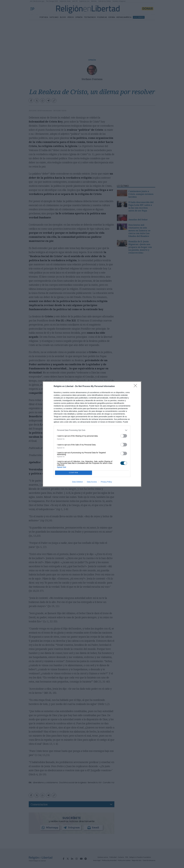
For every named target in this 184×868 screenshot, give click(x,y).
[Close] (136, 386)
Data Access (92, 482)
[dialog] (92, 434)
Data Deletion (77, 482)
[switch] (124, 436)
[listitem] (92, 430)
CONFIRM (74, 473)
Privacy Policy (106, 482)
